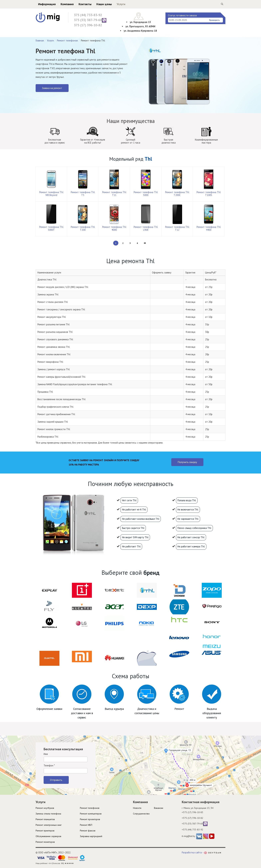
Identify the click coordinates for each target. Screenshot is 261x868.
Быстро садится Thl (133, 528)
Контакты (85, 4)
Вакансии (159, 808)
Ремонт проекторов (90, 819)
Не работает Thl (131, 546)
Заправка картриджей (91, 836)
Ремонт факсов (88, 831)
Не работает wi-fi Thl (134, 510)
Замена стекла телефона (48, 814)
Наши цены (104, 4)
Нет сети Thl (129, 500)
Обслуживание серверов (48, 836)
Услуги (121, 4)
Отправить (56, 780)
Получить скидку (187, 462)
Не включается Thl (188, 510)
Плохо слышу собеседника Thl (194, 528)
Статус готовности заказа (182, 15)
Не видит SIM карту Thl (135, 537)
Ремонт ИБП (86, 825)
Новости (137, 808)
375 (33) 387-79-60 (90, 20)
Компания (67, 4)
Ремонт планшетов (45, 819)
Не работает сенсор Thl (191, 537)
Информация (47, 4)
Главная (40, 40)
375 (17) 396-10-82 (88, 25)
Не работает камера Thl (191, 546)
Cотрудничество (141, 814)
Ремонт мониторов (45, 842)
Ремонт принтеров (45, 831)
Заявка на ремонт (52, 88)
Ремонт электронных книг (49, 825)
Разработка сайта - (201, 852)
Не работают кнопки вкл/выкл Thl (141, 519)
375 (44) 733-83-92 (88, 15)
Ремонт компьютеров (91, 814)
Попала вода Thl (187, 500)
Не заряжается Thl (188, 519)
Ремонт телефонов (67, 40)
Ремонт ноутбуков (45, 808)
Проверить (214, 20)
